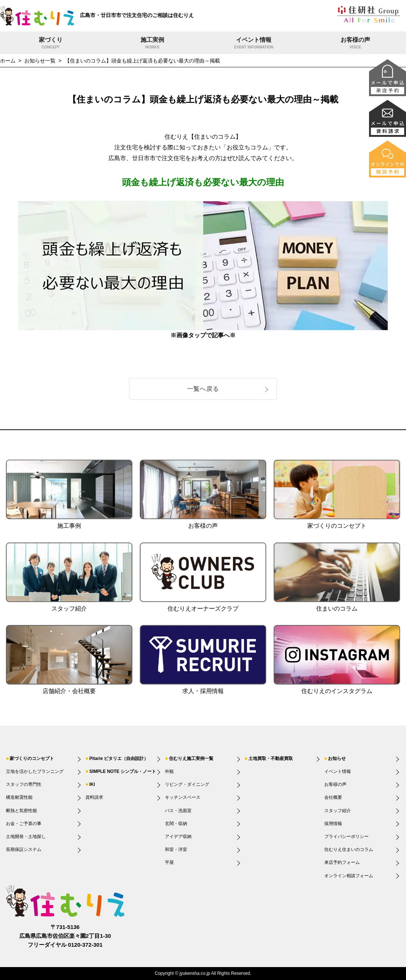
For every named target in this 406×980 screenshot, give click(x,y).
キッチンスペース (183, 797)
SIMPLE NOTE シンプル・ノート (123, 771)
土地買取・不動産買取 (271, 758)
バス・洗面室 (178, 811)
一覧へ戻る (203, 389)
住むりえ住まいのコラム (349, 849)
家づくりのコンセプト (32, 758)
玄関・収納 (176, 824)
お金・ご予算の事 (24, 824)
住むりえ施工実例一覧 (191, 758)
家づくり (51, 44)
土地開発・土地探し (26, 837)
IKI (92, 784)
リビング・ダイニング (187, 784)
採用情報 (333, 824)
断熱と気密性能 (21, 811)
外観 (169, 771)
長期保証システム (24, 849)
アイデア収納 (178, 837)
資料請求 (94, 797)
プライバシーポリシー (346, 837)
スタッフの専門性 (24, 784)
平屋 (169, 862)
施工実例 (153, 44)
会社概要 (333, 797)
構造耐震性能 (19, 797)
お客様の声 (356, 44)
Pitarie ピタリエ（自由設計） (119, 758)
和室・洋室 (176, 849)
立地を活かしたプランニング (35, 771)
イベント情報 (254, 44)
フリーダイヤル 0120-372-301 (65, 945)
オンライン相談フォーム (349, 876)
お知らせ (337, 758)
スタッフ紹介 (338, 811)
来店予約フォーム (342, 862)
